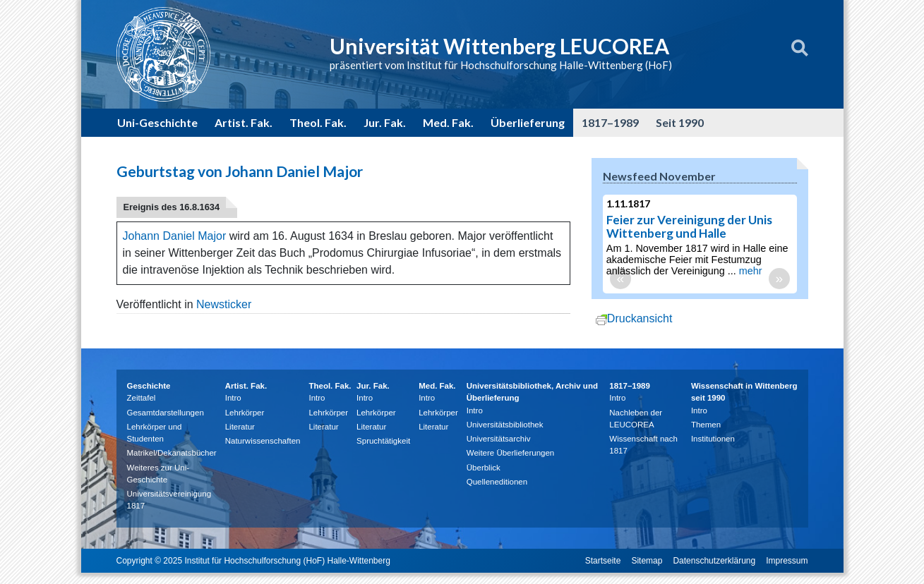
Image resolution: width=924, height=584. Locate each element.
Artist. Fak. (244, 122)
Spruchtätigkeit (383, 441)
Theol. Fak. (318, 122)
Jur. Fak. (385, 122)
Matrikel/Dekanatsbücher (172, 453)
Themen (706, 425)
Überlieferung (528, 122)
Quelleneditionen (497, 482)
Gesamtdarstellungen (166, 413)
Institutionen (713, 439)
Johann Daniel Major (175, 236)
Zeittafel (142, 398)
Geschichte (149, 386)
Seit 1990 (680, 122)
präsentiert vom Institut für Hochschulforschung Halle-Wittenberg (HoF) (501, 65)
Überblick (484, 468)
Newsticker (224, 304)
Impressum (787, 561)
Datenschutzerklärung (714, 561)
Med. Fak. (448, 122)
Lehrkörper (245, 413)
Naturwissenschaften (263, 441)
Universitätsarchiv (499, 439)
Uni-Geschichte (157, 122)
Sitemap (647, 561)
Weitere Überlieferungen (510, 453)
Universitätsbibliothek (505, 425)
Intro (233, 398)
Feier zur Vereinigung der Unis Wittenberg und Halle (689, 226)
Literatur (240, 427)
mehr (751, 271)
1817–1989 (610, 122)
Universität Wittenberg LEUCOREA (499, 46)
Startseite (603, 561)
